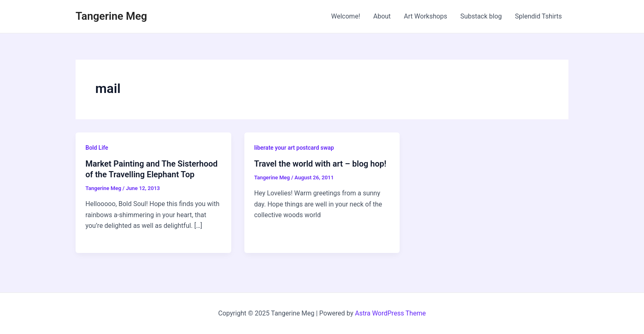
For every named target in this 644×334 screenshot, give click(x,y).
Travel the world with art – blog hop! (320, 164)
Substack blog (481, 16)
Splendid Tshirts (538, 16)
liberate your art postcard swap (294, 148)
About (382, 16)
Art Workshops (425, 16)
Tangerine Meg (111, 16)
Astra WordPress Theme (390, 313)
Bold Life (97, 148)
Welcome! (345, 16)
